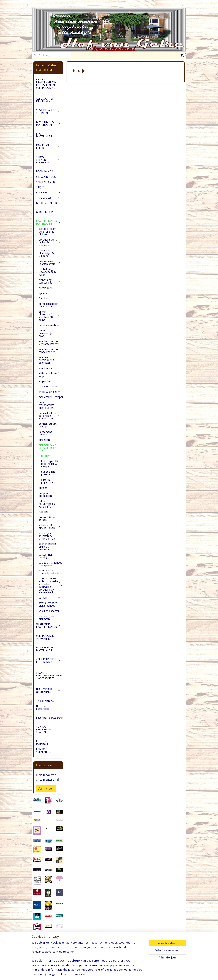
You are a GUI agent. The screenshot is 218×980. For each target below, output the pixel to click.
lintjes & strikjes (50, 397)
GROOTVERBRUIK (48, 208)
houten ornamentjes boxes (46, 338)
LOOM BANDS (44, 176)
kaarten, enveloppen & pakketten (50, 365)
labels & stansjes (48, 391)
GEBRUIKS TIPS (48, 217)
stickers (50, 602)
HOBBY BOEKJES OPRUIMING (48, 695)
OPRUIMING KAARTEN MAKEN (48, 630)
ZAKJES (40, 192)
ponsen (43, 493)
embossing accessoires (50, 286)
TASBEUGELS (48, 203)
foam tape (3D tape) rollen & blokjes (49, 469)
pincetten (44, 445)
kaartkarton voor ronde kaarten (49, 355)
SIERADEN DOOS (46, 182)
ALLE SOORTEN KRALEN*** (48, 105)
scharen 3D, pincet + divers (50, 531)
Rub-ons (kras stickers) (47, 523)
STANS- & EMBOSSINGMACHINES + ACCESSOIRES (50, 680)
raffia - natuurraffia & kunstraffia (47, 509)
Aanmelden (46, 793)
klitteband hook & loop (49, 379)
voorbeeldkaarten (49, 616)
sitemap (102, 974)
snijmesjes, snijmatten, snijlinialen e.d (50, 541)
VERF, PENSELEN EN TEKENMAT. (48, 665)
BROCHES (48, 197)
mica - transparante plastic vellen (46, 410)
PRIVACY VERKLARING (44, 755)
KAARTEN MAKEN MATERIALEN (48, 227)
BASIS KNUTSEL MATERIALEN (48, 654)
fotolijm (43, 303)
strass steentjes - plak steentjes (49, 609)
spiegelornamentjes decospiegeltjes (50, 569)
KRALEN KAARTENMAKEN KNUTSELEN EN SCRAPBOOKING (46, 88)
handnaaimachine (49, 330)
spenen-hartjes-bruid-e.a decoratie (48, 551)
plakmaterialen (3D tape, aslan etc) (50, 453)
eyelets (43, 298)
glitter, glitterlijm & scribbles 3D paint (50, 321)
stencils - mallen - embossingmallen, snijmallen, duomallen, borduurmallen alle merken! (51, 590)
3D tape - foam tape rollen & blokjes (47, 236)
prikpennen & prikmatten (47, 499)
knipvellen (50, 386)
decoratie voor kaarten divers (50, 267)
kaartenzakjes (47, 373)
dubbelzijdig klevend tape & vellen (47, 277)
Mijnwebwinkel (148, 974)
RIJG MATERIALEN (48, 140)
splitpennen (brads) (46, 561)
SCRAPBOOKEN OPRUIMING (48, 642)
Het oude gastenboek (43, 712)
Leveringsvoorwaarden (50, 723)
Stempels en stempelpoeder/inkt (51, 577)
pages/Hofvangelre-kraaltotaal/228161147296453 (48, 962)
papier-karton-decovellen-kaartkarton (50, 421)
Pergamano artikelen (45, 438)
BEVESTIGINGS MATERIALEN (48, 128)
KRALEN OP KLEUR (48, 152)
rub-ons (43, 517)
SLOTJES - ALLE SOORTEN (48, 117)
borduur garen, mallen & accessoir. (50, 247)
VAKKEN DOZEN (46, 187)
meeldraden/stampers (51, 402)
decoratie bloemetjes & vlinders (46, 258)
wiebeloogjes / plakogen (47, 622)
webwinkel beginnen (121, 974)
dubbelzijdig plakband (48, 478)
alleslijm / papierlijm (47, 486)
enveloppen (50, 293)
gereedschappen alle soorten (50, 310)
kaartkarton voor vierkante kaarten (49, 347)
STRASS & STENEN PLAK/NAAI (48, 165)
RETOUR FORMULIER (43, 747)
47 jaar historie (48, 706)
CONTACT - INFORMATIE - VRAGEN (45, 734)
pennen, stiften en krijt (50, 430)
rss (109, 974)
